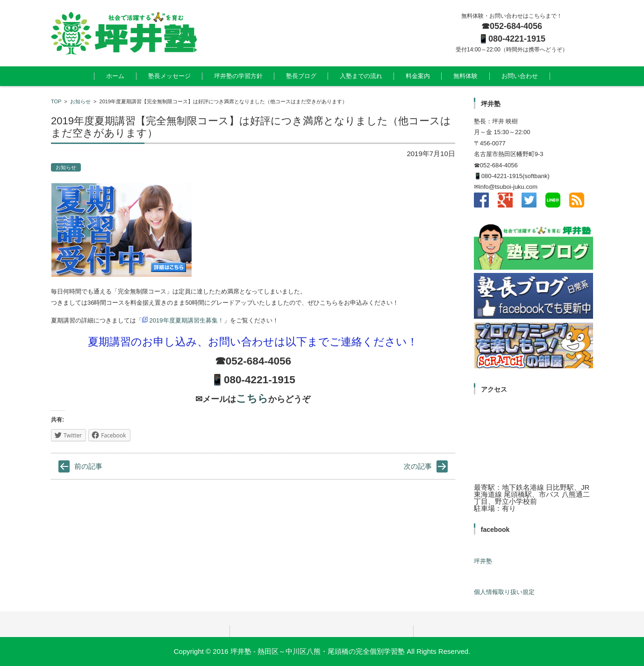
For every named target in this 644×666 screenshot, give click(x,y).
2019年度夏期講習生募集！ (183, 320)
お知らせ (80, 101)
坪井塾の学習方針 (238, 76)
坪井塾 (483, 561)
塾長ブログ (301, 76)
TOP (56, 101)
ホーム (115, 76)
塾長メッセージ (169, 76)
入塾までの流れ (361, 76)
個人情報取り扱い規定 (504, 592)
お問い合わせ (520, 76)
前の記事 (88, 466)
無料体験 (465, 76)
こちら (252, 398)
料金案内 (418, 76)
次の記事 (418, 466)
